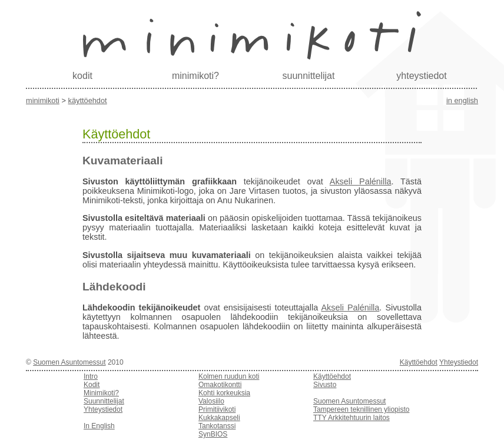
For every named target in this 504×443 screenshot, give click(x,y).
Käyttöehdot (87, 100)
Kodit (92, 385)
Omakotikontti (220, 385)
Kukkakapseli (219, 418)
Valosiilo (211, 401)
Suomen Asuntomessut (69, 362)
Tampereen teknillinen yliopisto (361, 409)
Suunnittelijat (104, 401)
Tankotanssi (217, 426)
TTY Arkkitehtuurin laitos (352, 418)
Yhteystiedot (459, 362)
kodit (82, 76)
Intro (91, 376)
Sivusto (325, 385)
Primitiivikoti (217, 409)
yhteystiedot (421, 76)
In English (99, 426)
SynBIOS (213, 434)
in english (462, 100)
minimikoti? (195, 76)
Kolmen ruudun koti (229, 376)
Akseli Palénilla (361, 181)
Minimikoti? (101, 393)
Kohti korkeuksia (224, 393)
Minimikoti (43, 100)
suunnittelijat (309, 76)
